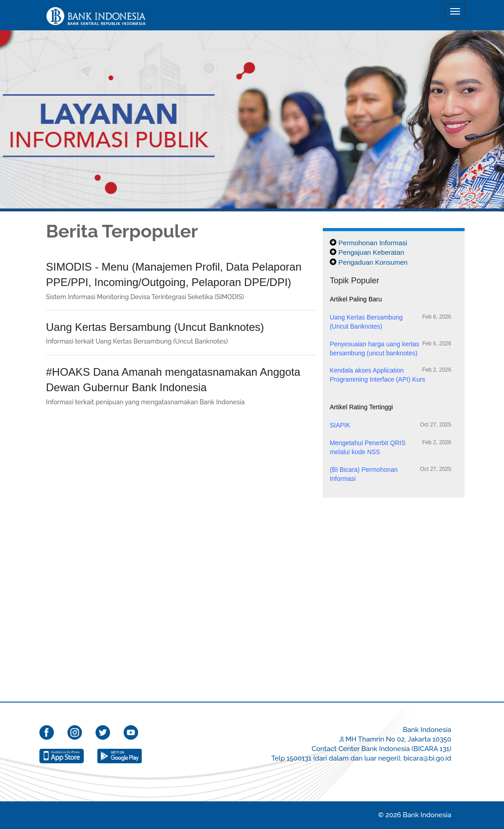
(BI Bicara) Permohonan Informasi (390, 474)
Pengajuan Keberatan (371, 252)
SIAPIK (390, 425)
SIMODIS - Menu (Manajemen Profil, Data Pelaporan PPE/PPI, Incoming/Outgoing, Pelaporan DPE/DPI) (174, 274)
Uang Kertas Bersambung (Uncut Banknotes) (155, 327)
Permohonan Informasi (373, 243)
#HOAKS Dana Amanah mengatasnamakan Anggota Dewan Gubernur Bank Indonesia (173, 380)
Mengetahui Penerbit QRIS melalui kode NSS (390, 447)
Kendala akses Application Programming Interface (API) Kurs (390, 375)
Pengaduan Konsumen (373, 262)
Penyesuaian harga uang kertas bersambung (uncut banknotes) (390, 348)
